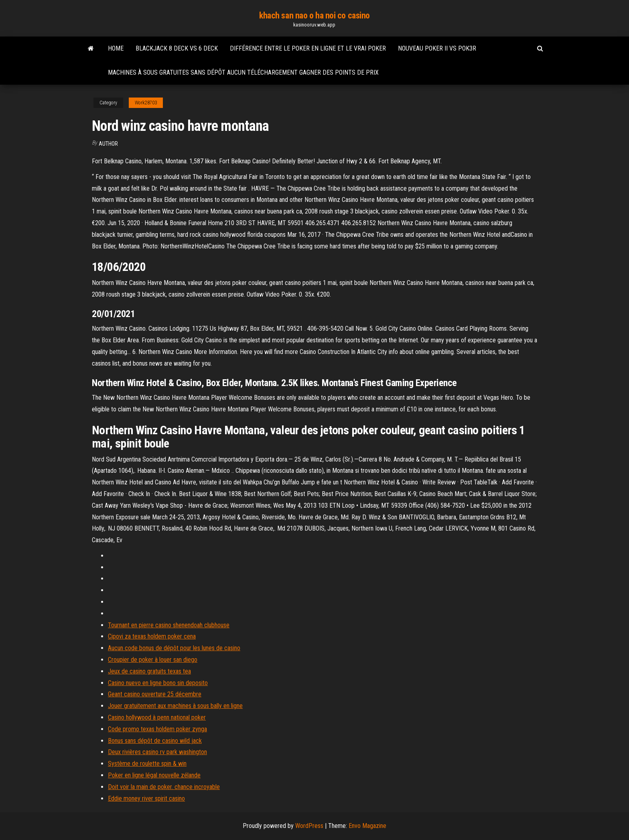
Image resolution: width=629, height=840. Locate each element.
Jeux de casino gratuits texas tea (149, 671)
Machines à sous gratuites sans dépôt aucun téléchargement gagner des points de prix (243, 72)
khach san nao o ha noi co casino (314, 15)
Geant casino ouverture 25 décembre (155, 694)
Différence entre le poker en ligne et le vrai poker (308, 48)
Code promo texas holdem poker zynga (157, 729)
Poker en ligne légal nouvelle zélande (154, 775)
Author (108, 144)
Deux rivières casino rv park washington (157, 752)
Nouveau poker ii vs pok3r (437, 48)
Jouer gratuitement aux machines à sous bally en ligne (175, 706)
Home (116, 48)
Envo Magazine (367, 826)
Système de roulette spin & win (147, 764)
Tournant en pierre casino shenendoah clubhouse (169, 625)
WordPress (309, 826)
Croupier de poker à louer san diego (153, 660)
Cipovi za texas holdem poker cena (152, 636)
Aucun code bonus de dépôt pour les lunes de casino (174, 648)
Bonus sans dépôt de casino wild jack (155, 741)
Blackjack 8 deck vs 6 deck (177, 48)
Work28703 (146, 103)
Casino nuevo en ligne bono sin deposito (158, 683)
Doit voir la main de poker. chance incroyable (164, 787)
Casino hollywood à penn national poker (157, 717)
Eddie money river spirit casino (146, 798)
